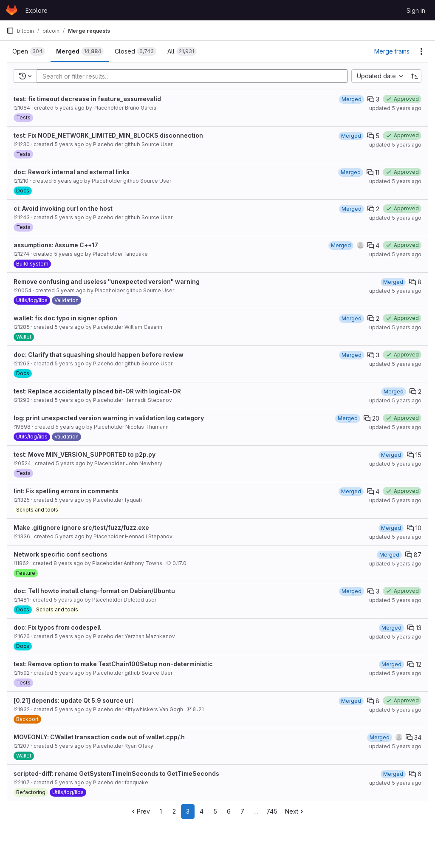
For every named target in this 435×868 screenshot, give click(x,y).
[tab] (29, 51)
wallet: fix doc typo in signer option (65, 318)
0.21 (196, 709)
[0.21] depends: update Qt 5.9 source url (73, 700)
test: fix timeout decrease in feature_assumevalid (87, 99)
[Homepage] (12, 10)
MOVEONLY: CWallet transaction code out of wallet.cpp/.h (99, 737)
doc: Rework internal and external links (72, 172)
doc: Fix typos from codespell (57, 627)
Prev (140, 811)
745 (272, 811)
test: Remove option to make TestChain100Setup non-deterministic (113, 664)
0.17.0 (176, 563)
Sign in (416, 10)
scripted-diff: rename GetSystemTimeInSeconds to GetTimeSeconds (116, 773)
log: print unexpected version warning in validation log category (109, 418)
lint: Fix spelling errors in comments (66, 491)
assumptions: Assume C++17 (56, 245)
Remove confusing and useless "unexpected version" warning (107, 281)
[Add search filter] (195, 76)
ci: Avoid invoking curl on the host (63, 208)
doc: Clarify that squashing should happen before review (99, 355)
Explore (37, 10)
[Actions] (421, 51)
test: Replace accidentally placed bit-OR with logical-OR (97, 391)
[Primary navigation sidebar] (10, 31)
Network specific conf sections (61, 554)
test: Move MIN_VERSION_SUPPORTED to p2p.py (85, 454)
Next (295, 811)
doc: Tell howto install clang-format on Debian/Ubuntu (94, 591)
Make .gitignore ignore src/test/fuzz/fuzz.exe (81, 527)
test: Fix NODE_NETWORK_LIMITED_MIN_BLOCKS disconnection (108, 135)
